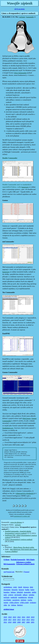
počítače (22, 17)
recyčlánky (7, 600)
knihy (32, 590)
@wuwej (26, 572)
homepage (25, 187)
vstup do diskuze (16, 522)
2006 (28, 622)
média (34, 592)
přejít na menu (19, 9)
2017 (10, 620)
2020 (28, 617)
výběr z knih (24, 602)
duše (31, 587)
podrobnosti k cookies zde (22, 516)
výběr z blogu (14, 602)
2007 (23, 622)
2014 (24, 620)
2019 (33, 617)
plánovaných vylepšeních (25, 493)
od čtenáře (18, 595)
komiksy (7, 592)
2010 (10, 622)
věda (5, 605)
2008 (19, 622)
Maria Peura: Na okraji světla (24, 547)
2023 (14, 617)
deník (20, 587)
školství (20, 605)
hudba (27, 590)
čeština (14, 605)
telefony (24, 600)
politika (31, 595)
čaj (9, 605)
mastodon (27, 592)
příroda (30, 597)
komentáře (30, 17)
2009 (14, 622)
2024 (10, 617)
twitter (6, 602)
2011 (5, 622)
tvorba (30, 600)
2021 (24, 617)
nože (5, 595)
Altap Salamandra (20, 73)
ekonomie (7, 590)
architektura (8, 587)
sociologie (16, 600)
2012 (33, 620)
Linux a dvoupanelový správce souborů (19, 539)
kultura (13, 592)
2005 (33, 622)
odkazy (25, 595)
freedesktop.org (8, 428)
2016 (14, 620)
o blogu (11, 595)
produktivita (23, 597)
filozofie (15, 590)
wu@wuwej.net (9, 572)
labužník (20, 592)
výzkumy (33, 602)
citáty (15, 587)
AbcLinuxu (27, 418)
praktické (14, 597)
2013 (28, 620)
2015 (19, 620)
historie (21, 590)
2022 (19, 617)
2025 (5, 617)
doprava (26, 587)
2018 (5, 620)
